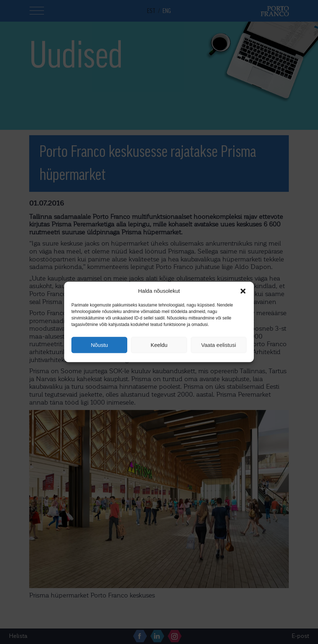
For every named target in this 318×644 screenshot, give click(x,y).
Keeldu (159, 345)
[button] (243, 291)
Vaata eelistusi (218, 345)
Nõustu (100, 345)
